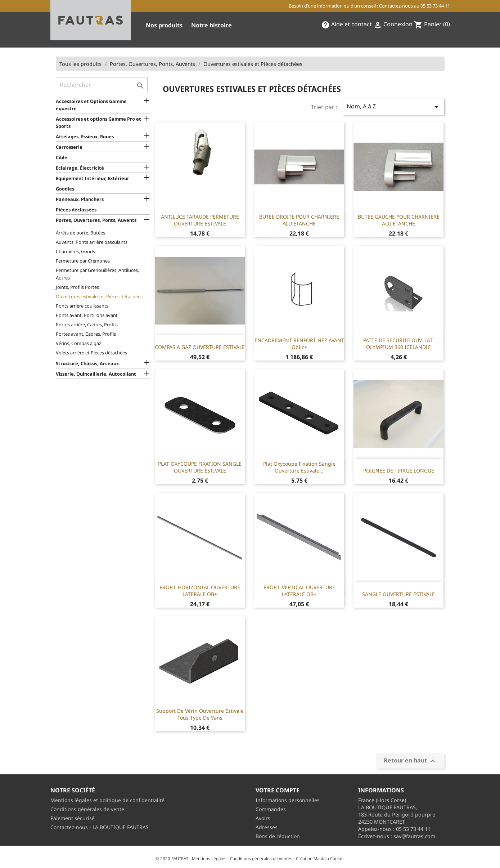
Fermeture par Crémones (83, 261)
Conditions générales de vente (87, 809)
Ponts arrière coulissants (82, 306)
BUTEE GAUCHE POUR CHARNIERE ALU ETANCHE (399, 220)
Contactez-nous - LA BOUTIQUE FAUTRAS (100, 827)
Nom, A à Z (393, 107)
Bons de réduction (278, 836)
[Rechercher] (102, 85)
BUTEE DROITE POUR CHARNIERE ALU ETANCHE (299, 220)
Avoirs (263, 818)
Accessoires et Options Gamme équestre (91, 105)
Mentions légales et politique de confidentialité (107, 800)
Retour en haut (410, 761)
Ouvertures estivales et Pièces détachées (99, 296)
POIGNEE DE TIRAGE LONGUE (399, 471)
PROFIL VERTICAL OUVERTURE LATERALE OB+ (299, 591)
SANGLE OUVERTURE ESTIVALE (398, 594)
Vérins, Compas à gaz (78, 343)
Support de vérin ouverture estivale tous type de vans (200, 714)
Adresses (267, 827)
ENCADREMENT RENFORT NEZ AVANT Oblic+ (299, 344)
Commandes (271, 809)
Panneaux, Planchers (80, 199)
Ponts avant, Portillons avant (87, 315)
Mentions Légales (209, 858)
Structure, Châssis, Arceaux (87, 363)
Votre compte (278, 790)
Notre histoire (211, 25)
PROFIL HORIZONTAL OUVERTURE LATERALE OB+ (200, 591)
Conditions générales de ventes (261, 858)
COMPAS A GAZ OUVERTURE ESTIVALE (200, 347)
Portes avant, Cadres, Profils (86, 334)
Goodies (65, 189)
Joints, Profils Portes (77, 287)
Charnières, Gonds (75, 251)
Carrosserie (69, 147)
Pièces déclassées (76, 210)
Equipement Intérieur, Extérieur (93, 178)
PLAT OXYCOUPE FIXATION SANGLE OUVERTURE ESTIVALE (200, 467)
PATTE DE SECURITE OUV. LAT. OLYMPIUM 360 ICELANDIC (398, 344)
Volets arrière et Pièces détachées (91, 353)
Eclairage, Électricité (80, 168)
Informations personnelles (288, 800)
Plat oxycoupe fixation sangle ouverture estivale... (299, 467)
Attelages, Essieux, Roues (85, 137)
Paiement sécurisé (73, 818)
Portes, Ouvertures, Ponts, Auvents (96, 220)
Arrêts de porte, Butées (80, 233)
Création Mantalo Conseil (320, 858)
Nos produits (164, 25)
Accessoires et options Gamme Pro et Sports (98, 122)
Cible (62, 157)
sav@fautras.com (414, 836)
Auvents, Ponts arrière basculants (92, 242)
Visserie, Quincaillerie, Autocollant (96, 374)
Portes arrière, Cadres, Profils (87, 325)
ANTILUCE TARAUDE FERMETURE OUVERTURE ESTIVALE (200, 220)
